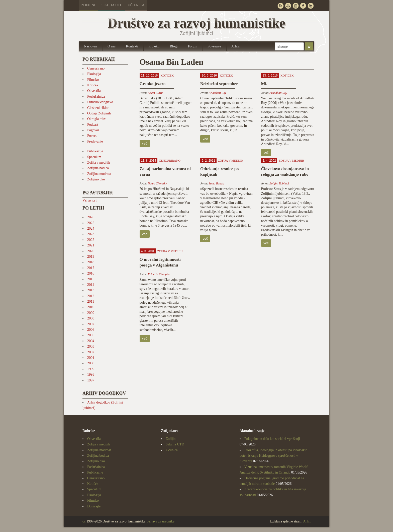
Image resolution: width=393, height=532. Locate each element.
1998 (91, 375)
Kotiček (93, 85)
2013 (91, 290)
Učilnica (136, 5)
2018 (91, 262)
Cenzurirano (96, 68)
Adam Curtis (156, 93)
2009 (91, 313)
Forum (193, 46)
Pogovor (93, 130)
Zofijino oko (96, 179)
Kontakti (132, 46)
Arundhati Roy (217, 93)
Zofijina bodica (98, 168)
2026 (91, 217)
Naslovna (91, 46)
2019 (91, 257)
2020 (91, 251)
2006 (91, 330)
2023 (91, 234)
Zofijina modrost (99, 174)
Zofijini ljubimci (279, 183)
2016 (91, 273)
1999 (91, 369)
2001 (91, 358)
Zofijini (88, 5)
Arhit (307, 521)
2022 (91, 240)
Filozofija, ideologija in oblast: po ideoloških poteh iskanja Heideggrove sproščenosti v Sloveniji (274, 456)
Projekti (154, 46)
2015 (91, 279)
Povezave (214, 46)
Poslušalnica (96, 96)
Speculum (94, 157)
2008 (91, 318)
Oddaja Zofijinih (99, 113)
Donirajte (94, 506)
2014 (91, 285)
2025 (91, 223)
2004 (91, 341)
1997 (91, 380)
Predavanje (95, 141)
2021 (91, 245)
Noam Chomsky (157, 183)
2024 (91, 228)
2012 (91, 296)
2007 (91, 324)
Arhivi (236, 46)
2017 (91, 268)
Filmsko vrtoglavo (100, 102)
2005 (91, 335)
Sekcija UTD (112, 5)
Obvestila (94, 91)
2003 (91, 346)
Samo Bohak (216, 183)
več (145, 143)
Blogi (174, 46)
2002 (91, 352)
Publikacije (95, 151)
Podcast (93, 125)
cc (84, 521)
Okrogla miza (97, 119)
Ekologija (94, 74)
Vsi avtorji (90, 200)
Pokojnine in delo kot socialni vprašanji (272, 439)
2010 (91, 307)
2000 (91, 363)
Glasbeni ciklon (98, 108)
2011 (91, 302)
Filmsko (93, 80)
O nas (112, 46)
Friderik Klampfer (159, 274)
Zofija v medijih (99, 162)
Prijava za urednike (161, 521)
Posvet (92, 136)
